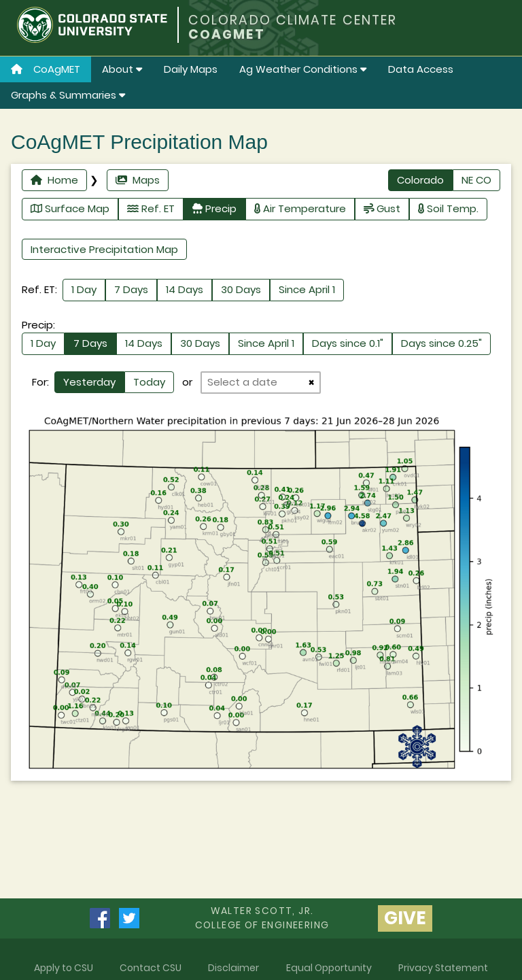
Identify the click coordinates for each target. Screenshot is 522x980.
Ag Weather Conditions (303, 69)
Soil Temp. (448, 208)
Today (149, 382)
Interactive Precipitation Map (104, 249)
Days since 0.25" (441, 343)
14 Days (185, 289)
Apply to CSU (64, 968)
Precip (214, 208)
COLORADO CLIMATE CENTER (293, 20)
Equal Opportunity (329, 968)
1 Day (84, 289)
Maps (138, 180)
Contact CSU (151, 968)
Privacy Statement (443, 968)
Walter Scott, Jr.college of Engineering (262, 918)
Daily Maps (191, 69)
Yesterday (89, 382)
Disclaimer (233, 968)
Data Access (421, 69)
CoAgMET (46, 69)
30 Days (241, 289)
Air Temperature (300, 208)
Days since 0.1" (348, 343)
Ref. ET (151, 208)
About (122, 69)
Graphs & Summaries (68, 95)
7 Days (131, 289)
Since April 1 (307, 289)
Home (54, 180)
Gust (382, 208)
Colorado (420, 180)
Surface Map (70, 208)
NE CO (476, 180)
